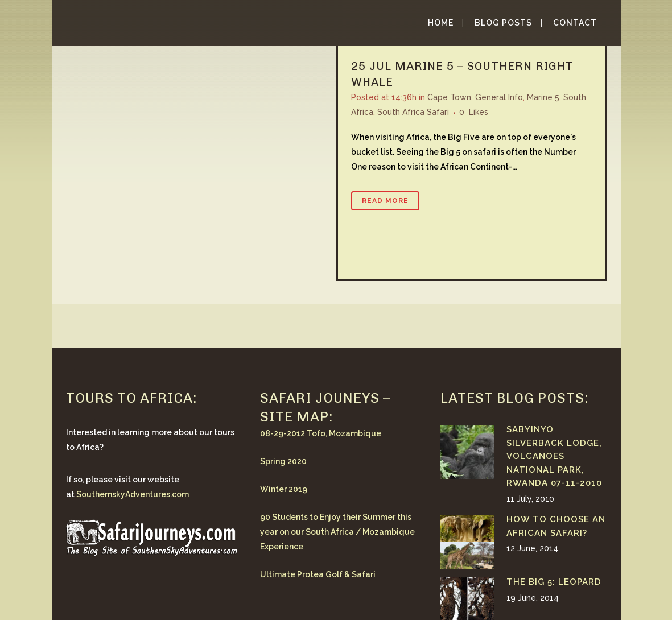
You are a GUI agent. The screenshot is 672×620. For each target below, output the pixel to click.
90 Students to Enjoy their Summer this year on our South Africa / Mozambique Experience (337, 532)
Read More (385, 201)
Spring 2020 (283, 461)
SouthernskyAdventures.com (133, 494)
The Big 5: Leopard (554, 582)
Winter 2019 (284, 489)
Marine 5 (543, 97)
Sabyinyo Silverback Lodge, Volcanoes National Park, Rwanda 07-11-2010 (554, 456)
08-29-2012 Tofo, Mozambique (321, 433)
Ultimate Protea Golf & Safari (318, 574)
